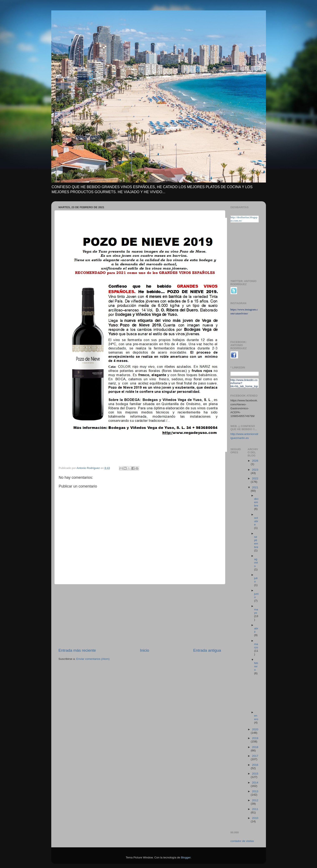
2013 (255, 791)
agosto (256, 562)
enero (256, 717)
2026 (255, 461)
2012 (255, 800)
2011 (255, 809)
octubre (256, 521)
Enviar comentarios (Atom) (93, 659)
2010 (255, 818)
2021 (255, 487)
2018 (255, 747)
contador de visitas (242, 841)
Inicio (145, 650)
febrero (256, 666)
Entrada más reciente (77, 650)
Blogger (186, 857)
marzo (256, 646)
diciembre (256, 502)
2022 (255, 478)
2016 (255, 765)
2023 (255, 470)
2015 (255, 774)
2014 (255, 783)
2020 (255, 729)
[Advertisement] (140, 616)
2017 (255, 756)
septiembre (256, 542)
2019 (255, 738)
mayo (256, 611)
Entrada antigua (207, 650)
